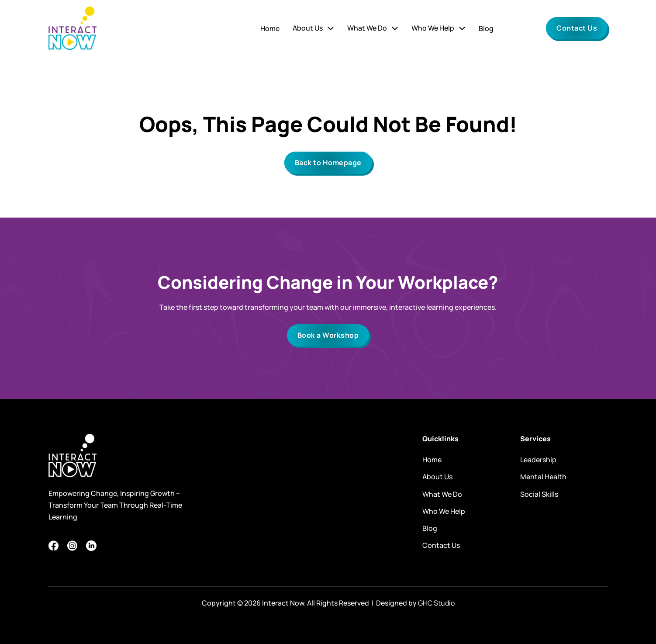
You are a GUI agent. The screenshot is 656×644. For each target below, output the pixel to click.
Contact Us (577, 28)
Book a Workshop (328, 335)
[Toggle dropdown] (331, 28)
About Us (437, 477)
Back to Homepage (328, 163)
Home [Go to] (270, 28)
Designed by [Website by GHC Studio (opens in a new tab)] (415, 603)
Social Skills (539, 494)
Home (432, 460)
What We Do (367, 28)
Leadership (538, 460)
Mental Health (543, 477)
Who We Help (433, 28)
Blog (486, 28)
